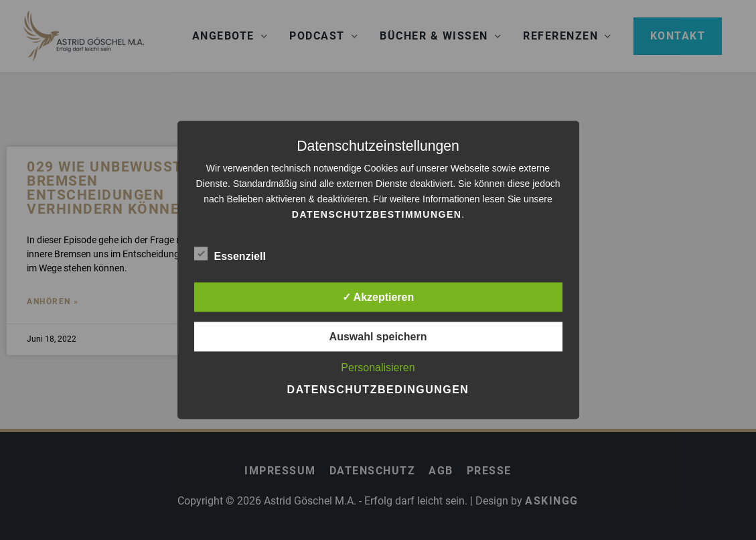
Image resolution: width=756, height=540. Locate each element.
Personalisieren (378, 367)
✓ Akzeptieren (378, 297)
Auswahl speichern (378, 337)
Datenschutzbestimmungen (377, 214)
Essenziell (230, 254)
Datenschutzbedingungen (378, 390)
